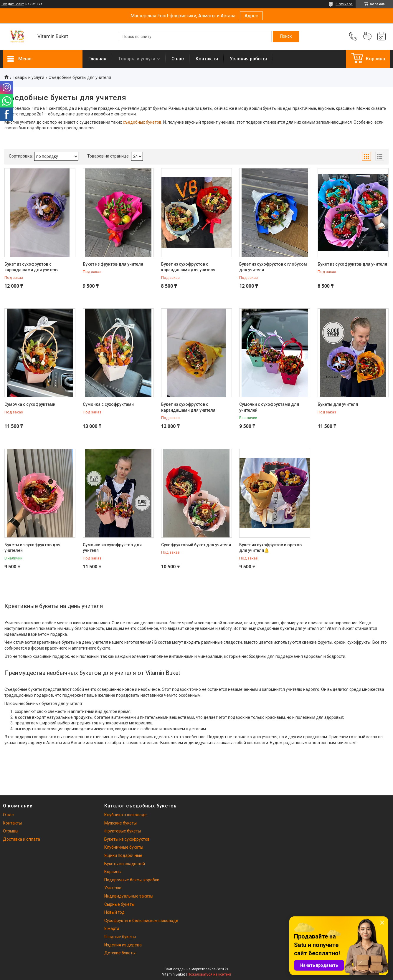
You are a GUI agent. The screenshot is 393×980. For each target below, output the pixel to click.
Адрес (251, 16)
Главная (97, 59)
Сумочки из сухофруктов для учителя (112, 548)
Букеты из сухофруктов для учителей (32, 548)
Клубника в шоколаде (126, 815)
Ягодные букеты (120, 937)
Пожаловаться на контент (209, 974)
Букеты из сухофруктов (127, 839)
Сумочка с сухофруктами (30, 404)
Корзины (113, 872)
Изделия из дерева (123, 945)
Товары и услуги (137, 59)
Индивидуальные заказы (129, 896)
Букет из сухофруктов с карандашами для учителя (32, 267)
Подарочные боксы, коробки (132, 880)
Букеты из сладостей (125, 864)
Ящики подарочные (123, 855)
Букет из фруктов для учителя (113, 264)
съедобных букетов (142, 122)
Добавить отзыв (367, 37)
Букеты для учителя (338, 404)
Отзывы (11, 831)
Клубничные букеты (124, 847)
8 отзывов (344, 4)
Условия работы (248, 59)
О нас (178, 59)
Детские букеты (120, 953)
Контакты (207, 59)
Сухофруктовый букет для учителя (196, 545)
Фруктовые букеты (123, 831)
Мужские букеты (120, 823)
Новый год (114, 912)
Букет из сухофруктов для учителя (352, 264)
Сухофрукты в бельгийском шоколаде (141, 921)
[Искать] (286, 37)
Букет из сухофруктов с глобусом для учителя (273, 267)
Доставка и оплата (22, 839)
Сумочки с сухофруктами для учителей (269, 407)
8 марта (112, 928)
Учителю (113, 888)
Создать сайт (13, 4)
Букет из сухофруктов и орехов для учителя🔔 (270, 548)
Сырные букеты (119, 904)
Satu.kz (223, 969)
